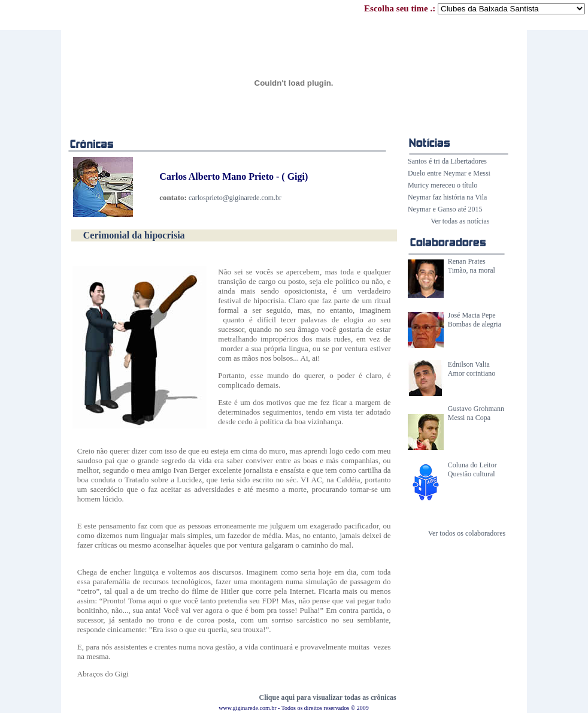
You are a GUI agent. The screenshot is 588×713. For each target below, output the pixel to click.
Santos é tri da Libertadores (447, 161)
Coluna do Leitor (472, 465)
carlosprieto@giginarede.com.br (235, 198)
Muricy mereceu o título (442, 185)
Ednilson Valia (469, 364)
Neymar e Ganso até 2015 (445, 209)
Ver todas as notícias (460, 221)
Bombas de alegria (475, 324)
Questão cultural (472, 474)
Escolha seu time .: (475, 8)
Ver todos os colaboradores (467, 533)
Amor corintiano (472, 373)
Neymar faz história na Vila (447, 197)
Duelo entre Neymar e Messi (449, 173)
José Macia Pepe (472, 315)
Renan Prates (467, 261)
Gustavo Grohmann (476, 409)
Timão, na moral (472, 270)
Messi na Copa (469, 418)
